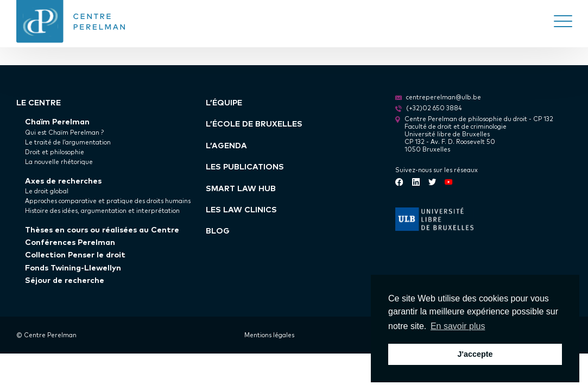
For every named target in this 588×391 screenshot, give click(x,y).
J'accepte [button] (475, 354)
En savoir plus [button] (458, 326)
